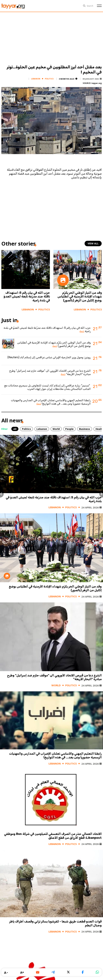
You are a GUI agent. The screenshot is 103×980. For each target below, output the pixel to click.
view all (93, 243)
